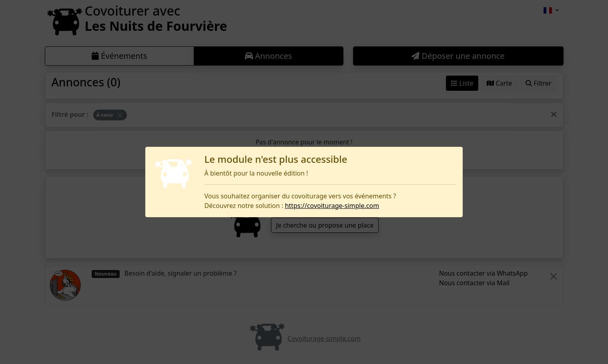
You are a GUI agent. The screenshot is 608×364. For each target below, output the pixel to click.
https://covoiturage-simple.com (332, 206)
